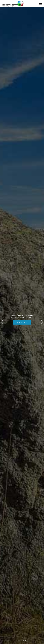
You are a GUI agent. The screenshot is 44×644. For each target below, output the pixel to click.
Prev (2, 322)
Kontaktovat (22, 322)
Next (42, 322)
